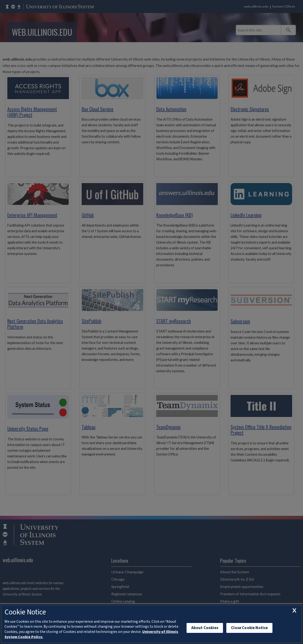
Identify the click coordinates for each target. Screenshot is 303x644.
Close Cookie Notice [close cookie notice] (249, 628)
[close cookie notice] (294, 610)
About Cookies (205, 628)
